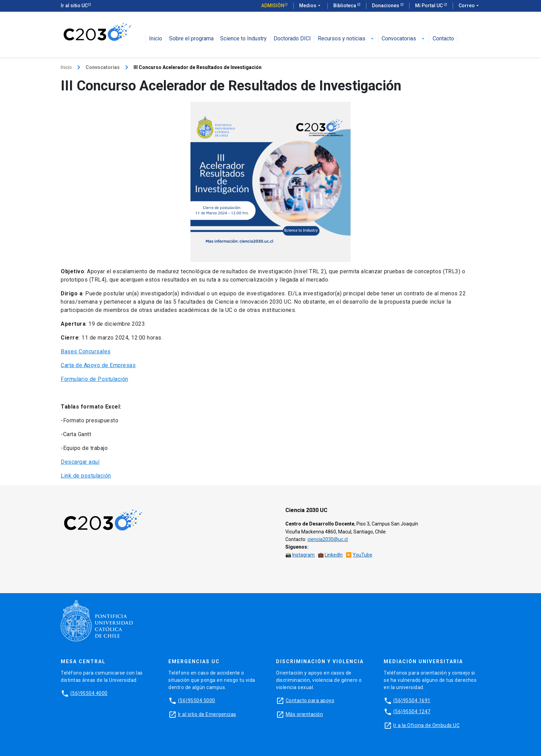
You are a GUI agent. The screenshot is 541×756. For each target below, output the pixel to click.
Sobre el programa (191, 39)
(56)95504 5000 (197, 700)
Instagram (303, 555)
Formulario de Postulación (95, 379)
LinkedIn (334, 555)
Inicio (156, 39)
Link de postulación (86, 476)
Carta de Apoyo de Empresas (98, 365)
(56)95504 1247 (412, 711)
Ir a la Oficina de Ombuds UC (426, 725)
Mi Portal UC (429, 6)
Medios (311, 6)
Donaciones (386, 6)
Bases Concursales (86, 351)
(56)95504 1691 (412, 700)
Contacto (443, 39)
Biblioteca (345, 6)
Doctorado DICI (292, 39)
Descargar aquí (80, 462)
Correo (469, 6)
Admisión (273, 6)
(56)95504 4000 (89, 693)
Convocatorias (404, 39)
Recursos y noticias (346, 39)
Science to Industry (243, 39)
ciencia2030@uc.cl (328, 539)
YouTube (362, 555)
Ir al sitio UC (74, 6)
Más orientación (304, 714)
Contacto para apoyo (310, 700)
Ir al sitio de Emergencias (207, 714)
